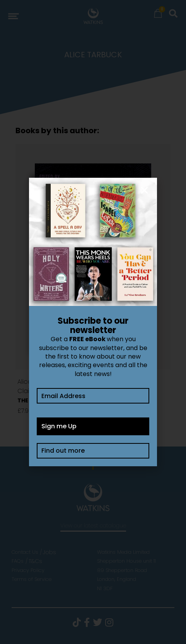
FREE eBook (87, 339)
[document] (93, 322)
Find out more (63, 451)
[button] (144, 190)
